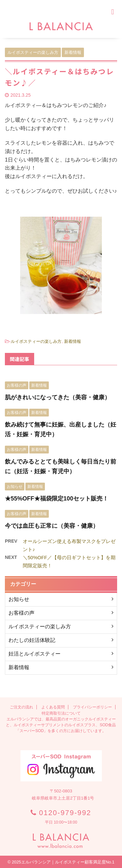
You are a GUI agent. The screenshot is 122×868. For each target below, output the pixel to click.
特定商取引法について (61, 713)
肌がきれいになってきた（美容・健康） (58, 397)
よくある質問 (53, 707)
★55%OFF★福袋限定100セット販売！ (57, 499)
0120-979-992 (65, 813)
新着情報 (73, 341)
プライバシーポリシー (92, 707)
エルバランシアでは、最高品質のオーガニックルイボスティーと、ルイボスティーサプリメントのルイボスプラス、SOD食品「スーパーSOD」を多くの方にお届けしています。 (61, 725)
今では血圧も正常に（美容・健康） (52, 526)
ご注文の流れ (21, 707)
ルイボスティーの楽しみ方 (36, 341)
